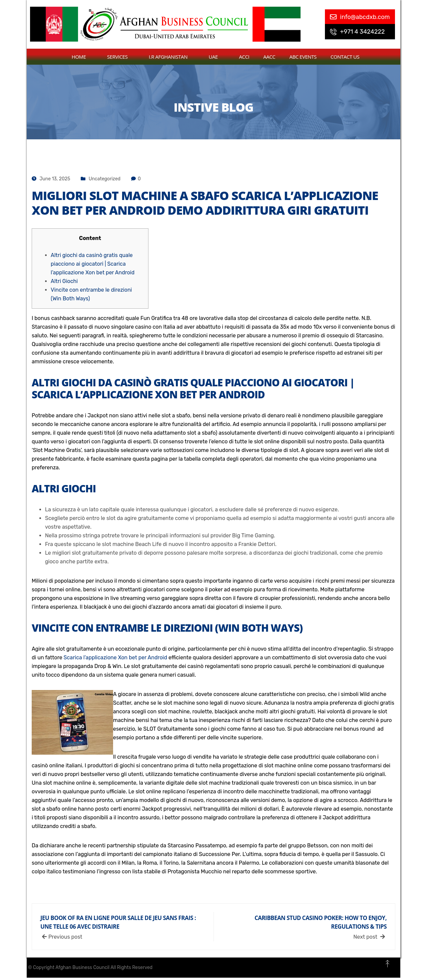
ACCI (244, 57)
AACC (269, 57)
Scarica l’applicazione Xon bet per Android (115, 657)
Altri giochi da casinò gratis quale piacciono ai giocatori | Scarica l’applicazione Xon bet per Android (93, 264)
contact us (345, 57)
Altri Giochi (64, 281)
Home (82, 57)
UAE (217, 57)
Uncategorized (105, 179)
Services (121, 57)
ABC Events (303, 57)
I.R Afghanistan (172, 57)
